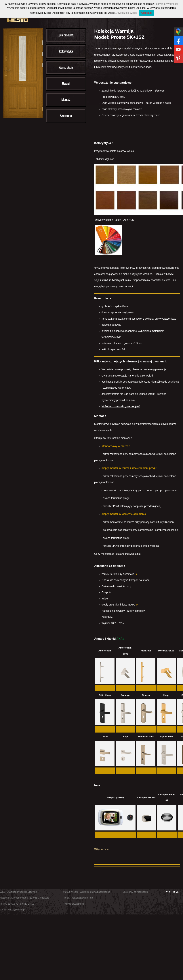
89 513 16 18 (27, 904)
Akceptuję (147, 13)
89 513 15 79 (11, 904)
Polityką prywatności (166, 4)
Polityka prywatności (74, 904)
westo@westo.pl (17, 910)
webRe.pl (88, 898)
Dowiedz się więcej (126, 13)
